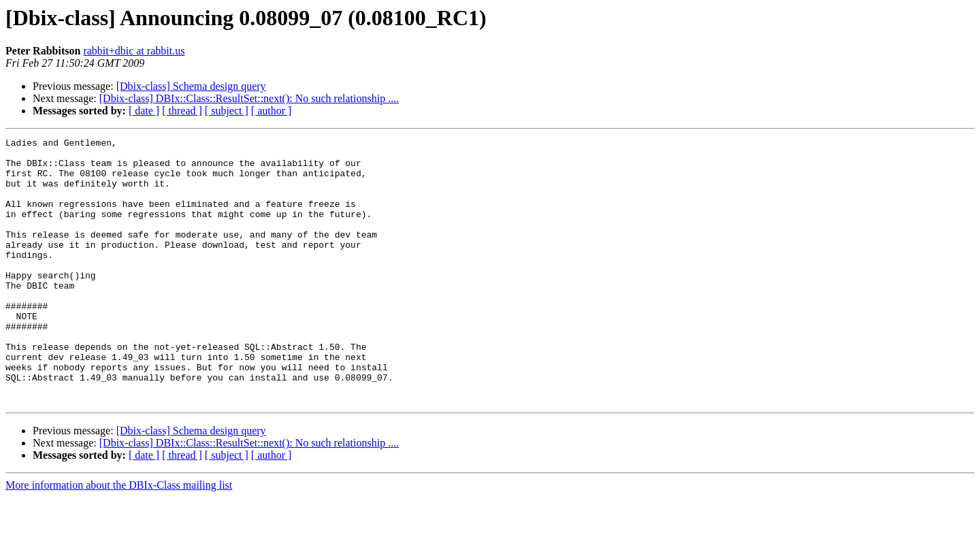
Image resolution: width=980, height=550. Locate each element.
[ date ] (144, 111)
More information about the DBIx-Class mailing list (119, 538)
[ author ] (272, 111)
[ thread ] (182, 111)
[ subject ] (227, 111)
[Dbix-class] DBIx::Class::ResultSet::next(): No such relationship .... (249, 98)
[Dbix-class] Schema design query (191, 86)
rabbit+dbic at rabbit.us (134, 51)
